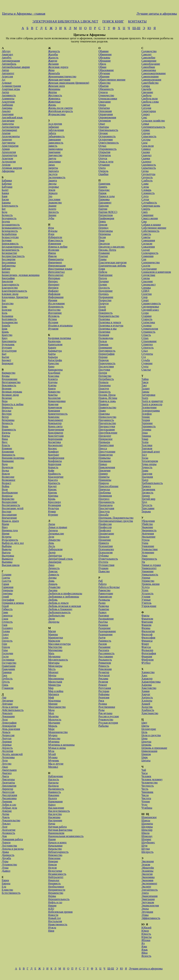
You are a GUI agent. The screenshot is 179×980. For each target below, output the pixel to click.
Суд (144, 357)
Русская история (108, 723)
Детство (7, 764)
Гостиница (8, 660)
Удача (145, 543)
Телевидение (149, 407)
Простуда (104, 511)
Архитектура (9, 155)
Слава (145, 184)
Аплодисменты (11, 136)
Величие (7, 398)
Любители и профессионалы (65, 593)
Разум (102, 638)
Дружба (6, 858)
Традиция (147, 477)
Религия (103, 682)
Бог (4, 300)
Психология (105, 552)
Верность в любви (13, 404)
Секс (144, 117)
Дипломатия (9, 786)
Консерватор (56, 433)
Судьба (146, 360)
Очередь (103, 171)
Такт (144, 385)
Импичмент (55, 262)
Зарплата (53, 171)
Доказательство (11, 820)
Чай (144, 770)
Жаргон (53, 61)
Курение (53, 515)
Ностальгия (55, 921)
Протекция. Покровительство (116, 518)
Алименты (8, 99)
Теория (146, 420)
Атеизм (6, 165)
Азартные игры (11, 89)
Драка (5, 852)
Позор (102, 307)
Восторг (7, 511)
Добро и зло (9, 805)
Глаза (5, 619)
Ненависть (54, 883)
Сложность (148, 193)
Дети (5, 760)
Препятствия (106, 445)
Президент (105, 436)
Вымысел (7, 559)
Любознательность (59, 612)
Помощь (103, 344)
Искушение (55, 313)
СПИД (145, 291)
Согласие (147, 244)
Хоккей (146, 704)
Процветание (106, 534)
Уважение (147, 527)
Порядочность (107, 363)
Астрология (9, 162)
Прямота (104, 543)
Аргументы (8, 143)
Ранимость (105, 641)
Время (6, 534)
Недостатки (55, 871)
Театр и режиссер (152, 404)
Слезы (145, 187)
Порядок (104, 360)
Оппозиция (105, 111)
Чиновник (147, 792)
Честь (145, 789)
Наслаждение (56, 808)
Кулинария (54, 505)
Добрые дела (9, 808)
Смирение (147, 215)
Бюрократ (8, 363)
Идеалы (53, 231)
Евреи (5, 880)
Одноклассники (108, 99)
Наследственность (59, 811)
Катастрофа (55, 360)
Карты (52, 354)
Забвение (53, 127)
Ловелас (53, 571)
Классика (54, 376)
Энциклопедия (150, 905)
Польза (103, 341)
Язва (144, 946)
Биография (8, 278)
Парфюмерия (106, 218)
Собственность (150, 231)
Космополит (55, 445)
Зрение (52, 215)
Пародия (103, 206)
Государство (9, 663)
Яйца (144, 953)
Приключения (107, 467)
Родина (103, 704)
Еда (4, 887)
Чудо (144, 805)
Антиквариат (9, 130)
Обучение (104, 73)
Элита (145, 893)
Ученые (146, 600)
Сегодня (146, 108)
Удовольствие (150, 549)
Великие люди (10, 395)
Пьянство (104, 571)
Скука (145, 171)
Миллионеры (56, 679)
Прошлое (104, 537)
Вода (5, 464)
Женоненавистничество (62, 76)
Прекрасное (105, 439)
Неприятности (57, 890)
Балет (5, 190)
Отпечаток (105, 155)
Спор (144, 297)
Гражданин (8, 669)
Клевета (53, 379)
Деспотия (7, 751)
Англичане (8, 121)
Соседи (146, 266)
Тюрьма (146, 511)
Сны (144, 221)
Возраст (6, 483)
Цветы (145, 726)
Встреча (7, 537)
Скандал (146, 155)
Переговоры (106, 231)
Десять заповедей (12, 754)
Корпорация (55, 439)
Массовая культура (59, 644)
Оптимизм (105, 121)
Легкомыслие (56, 534)
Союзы (146, 278)
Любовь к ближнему (60, 609)
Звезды (52, 184)
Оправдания (106, 114)
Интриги (53, 288)
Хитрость (147, 697)
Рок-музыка (105, 713)
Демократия (9, 726)
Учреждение (149, 606)
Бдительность (10, 206)
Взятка (6, 436)
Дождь (6, 817)
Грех (4, 675)
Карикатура (55, 351)
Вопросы (7, 496)
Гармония (8, 587)
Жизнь (52, 105)
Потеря (103, 373)
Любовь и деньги (58, 603)
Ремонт (103, 685)
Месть (52, 669)
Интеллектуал (56, 272)
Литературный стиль (60, 559)
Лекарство (54, 540)
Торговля (147, 448)
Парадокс (104, 190)
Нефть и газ (55, 902)
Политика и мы (108, 329)
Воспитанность (11, 505)
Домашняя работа (12, 839)
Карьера (53, 357)
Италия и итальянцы (60, 325)
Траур (145, 480)
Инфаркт (53, 291)
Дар (4, 697)
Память (103, 187)
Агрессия (7, 76)
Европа (6, 883)
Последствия (106, 366)
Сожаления (148, 247)
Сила (144, 143)
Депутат (7, 738)
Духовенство (9, 865)
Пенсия (103, 225)
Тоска (145, 458)
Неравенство (56, 893)
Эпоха (145, 909)
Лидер (52, 552)
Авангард (7, 54)
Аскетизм (7, 158)
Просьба (103, 515)
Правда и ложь (107, 401)
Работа (102, 584)
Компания (54, 411)
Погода (103, 278)
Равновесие (105, 597)
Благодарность (10, 284)
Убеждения (148, 521)
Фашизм (146, 625)
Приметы (104, 477)
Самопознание (150, 76)
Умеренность (149, 559)
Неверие (53, 861)
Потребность (106, 379)
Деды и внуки (10, 707)
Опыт (102, 124)
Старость (147, 319)
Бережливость (10, 244)
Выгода (6, 552)
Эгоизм (146, 865)
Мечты (52, 675)
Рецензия (104, 697)
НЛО (51, 909)
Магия (52, 631)
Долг (5, 827)
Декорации (8, 716)
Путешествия (106, 565)
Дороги (6, 842)
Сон (144, 259)
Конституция (56, 436)
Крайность (54, 474)
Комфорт (53, 452)
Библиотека (9, 266)
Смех (145, 212)
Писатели (104, 244)
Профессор (105, 527)
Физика (146, 628)
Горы (5, 650)
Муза (51, 751)
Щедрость (147, 852)
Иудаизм (53, 329)
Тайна (145, 379)
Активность (9, 95)
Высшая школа (11, 565)
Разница (103, 625)
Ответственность (109, 143)
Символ (146, 149)
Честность (148, 786)
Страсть (146, 335)
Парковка (104, 199)
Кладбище (54, 373)
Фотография (149, 653)
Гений (5, 597)
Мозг (51, 713)
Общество (104, 83)
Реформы (104, 694)
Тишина (146, 436)
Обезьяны (104, 58)
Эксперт (146, 887)
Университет (149, 568)
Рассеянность (106, 653)
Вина (5, 439)
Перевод (103, 228)
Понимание (105, 348)
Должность (8, 833)
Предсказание (107, 429)
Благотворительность (14, 291)
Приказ (103, 464)
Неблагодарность (58, 852)
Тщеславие (148, 508)
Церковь (146, 745)
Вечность (7, 423)
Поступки (104, 370)
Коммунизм (55, 407)
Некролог (54, 880)
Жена (51, 70)
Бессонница (9, 262)
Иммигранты (56, 259)
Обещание (105, 61)
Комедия (53, 404)
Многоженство (57, 707)
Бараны (6, 203)
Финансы (147, 641)
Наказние (54, 795)
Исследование (56, 303)
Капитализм (55, 344)
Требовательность (152, 483)
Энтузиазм (148, 902)
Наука (52, 824)
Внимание (8, 461)
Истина (52, 319)
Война (6, 486)
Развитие (104, 609)
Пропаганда (105, 505)
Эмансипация (149, 896)
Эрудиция (147, 912)
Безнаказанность (12, 228)
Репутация (105, 688)
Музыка (53, 757)
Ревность (104, 666)
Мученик (53, 760)
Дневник (7, 801)
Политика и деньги (110, 322)
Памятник (104, 184)
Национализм (56, 833)
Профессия (105, 524)
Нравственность (58, 924)
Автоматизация (11, 61)
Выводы (7, 549)
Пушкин (103, 568)
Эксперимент (149, 883)
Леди (51, 537)
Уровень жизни (150, 584)
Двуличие (7, 701)
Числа (145, 795)
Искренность (56, 307)
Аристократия (10, 146)
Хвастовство (149, 688)
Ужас (144, 556)
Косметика (54, 442)
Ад (3, 80)
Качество (53, 363)
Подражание (106, 297)
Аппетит (7, 139)
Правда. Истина (108, 398)
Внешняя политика (13, 458)
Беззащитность (11, 225)
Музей (52, 754)
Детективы (8, 757)
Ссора (145, 313)
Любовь (53, 600)
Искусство (54, 310)
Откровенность (108, 149)
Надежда (53, 786)
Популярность (107, 351)
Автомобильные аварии (16, 67)
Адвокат (7, 83)
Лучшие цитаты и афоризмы (157, 14)
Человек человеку (152, 779)
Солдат (146, 250)
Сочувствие (148, 275)
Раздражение (106, 619)
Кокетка (53, 395)
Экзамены (147, 871)
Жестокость (55, 95)
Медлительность (58, 660)
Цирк (145, 757)
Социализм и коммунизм (156, 272)
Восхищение (9, 515)
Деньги (6, 732)
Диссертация (9, 795)
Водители (8, 467)
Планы (102, 259)
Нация (52, 839)
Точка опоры (149, 464)
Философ (147, 634)
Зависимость (56, 143)
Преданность (106, 420)
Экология (147, 874)
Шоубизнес (148, 842)
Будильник (8, 344)
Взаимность (9, 429)
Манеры (53, 634)
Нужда (52, 928)
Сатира (146, 86)
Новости (53, 915)
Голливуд (7, 628)
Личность (54, 568)
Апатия (6, 133)
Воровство (8, 499)
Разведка (104, 606)
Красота (53, 480)
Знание (52, 206)
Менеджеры (55, 666)
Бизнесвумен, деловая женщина (21, 275)
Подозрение (105, 291)
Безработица (9, 234)
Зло (50, 196)
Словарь (146, 190)
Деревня (7, 742)
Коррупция (55, 464)
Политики (104, 332)
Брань (5, 332)
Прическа (104, 489)
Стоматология (150, 329)
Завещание (54, 139)
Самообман (148, 67)
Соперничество (151, 262)
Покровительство (109, 316)
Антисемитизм (11, 127)
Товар (145, 439)
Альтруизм (8, 102)
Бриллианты (9, 341)
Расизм (103, 644)
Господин (7, 653)
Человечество (150, 783)
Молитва (53, 716)
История (53, 322)
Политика (104, 319)
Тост (144, 455)
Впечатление (9, 518)
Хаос (144, 675)
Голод (5, 634)
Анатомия (8, 114)
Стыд (145, 351)
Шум (144, 846)
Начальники (55, 846)
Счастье (146, 370)
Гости (5, 656)
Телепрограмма (151, 411)
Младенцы (54, 701)
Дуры (5, 861)
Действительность (13, 710)
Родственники (107, 707)
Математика (55, 650)
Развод (102, 612)
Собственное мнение (154, 228)
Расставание (106, 656)
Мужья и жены (57, 748)
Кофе (51, 470)
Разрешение (105, 634)
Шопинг (146, 839)
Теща (145, 433)
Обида (102, 64)
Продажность (106, 502)
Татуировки (148, 395)
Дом (4, 836)
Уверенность (149, 530)
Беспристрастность (13, 256)
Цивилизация (149, 751)
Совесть (146, 234)
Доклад (6, 824)
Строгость (148, 348)
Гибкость (7, 609)
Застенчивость (57, 177)
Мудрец (53, 735)
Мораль (53, 726)
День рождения (11, 729)
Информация (56, 297)
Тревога (146, 486)
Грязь (5, 685)
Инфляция (54, 294)
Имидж (52, 256)
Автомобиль (9, 64)
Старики (146, 316)
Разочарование (107, 631)
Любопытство (56, 615)
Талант (146, 389)
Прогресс (104, 499)
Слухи (145, 199)
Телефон (146, 414)
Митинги (53, 694)
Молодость (55, 720)
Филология (148, 631)
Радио (102, 603)
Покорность (105, 313)
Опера (102, 105)
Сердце (146, 133)
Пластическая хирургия (112, 262)
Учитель (146, 603)
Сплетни (146, 294)
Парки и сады (107, 196)
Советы (146, 237)
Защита (52, 180)
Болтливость (9, 319)
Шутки (146, 849)
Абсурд (6, 51)
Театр (145, 398)
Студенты (147, 354)
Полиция (104, 335)
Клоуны (53, 382)
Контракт (54, 455)
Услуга (145, 587)
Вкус (5, 442)
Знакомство (55, 203)
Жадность (54, 51)
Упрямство (148, 581)
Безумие (7, 240)
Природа (104, 483)
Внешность (8, 455)
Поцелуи (104, 389)
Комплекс (54, 417)
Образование (106, 70)
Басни (5, 199)
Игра (51, 228)
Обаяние (103, 51)
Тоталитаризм (150, 461)
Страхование (149, 341)
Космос (53, 448)
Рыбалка (103, 726)
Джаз (5, 767)
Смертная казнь (151, 206)
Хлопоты (147, 701)
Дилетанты (8, 783)
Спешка (146, 288)
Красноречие (56, 477)
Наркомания (55, 801)
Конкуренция (56, 429)
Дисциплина (9, 798)
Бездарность (9, 218)
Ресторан (104, 691)
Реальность (105, 660)
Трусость (147, 505)
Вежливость (9, 385)
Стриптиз (147, 344)
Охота (102, 168)
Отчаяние (104, 165)
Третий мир (148, 499)
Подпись (104, 294)
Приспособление (108, 486)
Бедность (7, 215)
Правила (103, 404)
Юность (146, 934)
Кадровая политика (60, 338)
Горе (4, 644)
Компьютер (55, 423)
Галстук (6, 581)
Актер (5, 92)
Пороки (103, 357)
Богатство (8, 303)
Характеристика (151, 682)
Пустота (103, 562)
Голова (6, 631)
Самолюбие (148, 58)
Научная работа (57, 827)
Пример (103, 474)
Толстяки (147, 445)
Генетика (7, 593)
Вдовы (6, 376)
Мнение (53, 704)
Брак (5, 329)
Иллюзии (54, 250)
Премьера (104, 442)
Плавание (104, 253)
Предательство (107, 423)
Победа (103, 272)
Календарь (54, 341)
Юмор (145, 931)
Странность (148, 332)
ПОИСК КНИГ (113, 21)
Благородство (10, 288)
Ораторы (104, 127)
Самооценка (149, 70)
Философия (148, 638)
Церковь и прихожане (154, 748)
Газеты (6, 578)
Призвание (105, 461)
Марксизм (54, 641)
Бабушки (7, 187)
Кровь (52, 499)
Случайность (149, 203)
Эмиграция (148, 899)
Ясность (146, 956)
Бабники (7, 180)
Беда (4, 212)
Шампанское (149, 817)
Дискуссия (8, 792)
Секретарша (149, 111)
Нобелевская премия (60, 912)
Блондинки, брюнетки (15, 297)
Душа (5, 868)
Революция (105, 669)
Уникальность (150, 574)
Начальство (55, 849)
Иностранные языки (60, 269)
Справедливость (151, 303)
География (8, 600)
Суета (145, 366)
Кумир (52, 511)
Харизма (146, 685)
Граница (7, 672)
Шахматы (147, 824)
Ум (143, 562)
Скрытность (149, 168)
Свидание (147, 92)
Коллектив (54, 398)
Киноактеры (55, 370)
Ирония (53, 300)
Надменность (56, 789)
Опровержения (107, 117)
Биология (7, 281)
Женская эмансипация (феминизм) (69, 83)
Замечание (54, 152)
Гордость (7, 641)
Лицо (51, 565)
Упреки (146, 578)
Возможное (8, 480)
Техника (146, 429)
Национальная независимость (66, 836)
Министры (54, 685)
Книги (52, 389)
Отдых (102, 146)
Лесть (52, 546)
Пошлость (105, 392)
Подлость (104, 288)
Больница (7, 316)
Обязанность (106, 89)
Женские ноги (56, 86)
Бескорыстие (9, 253)
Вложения (8, 452)
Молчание (54, 723)
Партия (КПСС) (108, 212)
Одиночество (106, 95)
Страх (145, 338)
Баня (5, 196)
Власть (6, 445)
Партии (103, 209)
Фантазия (147, 622)
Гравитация (9, 666)
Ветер (5, 417)
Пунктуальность (108, 559)
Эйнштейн (148, 868)
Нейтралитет (56, 877)
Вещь (5, 426)
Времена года (10, 530)
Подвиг (103, 284)
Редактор (104, 672)
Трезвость (147, 493)
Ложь (51, 581)
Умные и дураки (151, 565)
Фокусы (146, 647)
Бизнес (6, 272)
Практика (104, 414)
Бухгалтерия (9, 351)
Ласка (52, 524)
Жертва (52, 92)
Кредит (52, 486)
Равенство (104, 590)
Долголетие (9, 830)
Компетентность (58, 414)
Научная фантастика (60, 830)
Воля (5, 489)
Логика (52, 578)
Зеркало (53, 193)
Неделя (52, 868)
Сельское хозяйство (153, 121)
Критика (53, 496)
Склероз (146, 162)
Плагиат (103, 256)
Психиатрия (106, 546)
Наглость (53, 779)
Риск (101, 701)
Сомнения (147, 256)
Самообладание (151, 64)
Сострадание (149, 269)
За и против (55, 124)
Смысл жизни (150, 218)
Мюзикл (53, 767)
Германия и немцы (13, 603)
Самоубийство (150, 83)
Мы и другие (56, 764)
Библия (6, 269)
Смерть (146, 209)
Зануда (52, 158)
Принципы (105, 480)
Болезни (7, 310)
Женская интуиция (59, 80)
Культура (53, 508)
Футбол (146, 663)
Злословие (54, 199)
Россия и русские (109, 716)
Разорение (105, 628)
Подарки (104, 281)
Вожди (6, 474)
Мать (51, 653)
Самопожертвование (154, 73)
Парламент (105, 203)
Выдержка (8, 556)
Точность (147, 467)
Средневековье (150, 307)
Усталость (147, 593)
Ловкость (54, 574)
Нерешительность (59, 899)
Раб (101, 581)
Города (6, 647)
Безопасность (10, 231)
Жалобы (53, 54)
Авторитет (8, 73)
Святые (146, 105)
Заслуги (53, 174)
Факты (145, 615)
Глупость (7, 622)
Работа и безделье (109, 587)
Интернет (54, 284)
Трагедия (147, 474)
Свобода (146, 95)
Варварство (9, 373)
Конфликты (55, 461)
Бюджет (6, 360)
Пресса (103, 448)
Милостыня (55, 682)
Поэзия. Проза (107, 395)
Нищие (52, 905)
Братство (7, 335)
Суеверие (147, 363)
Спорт (145, 300)
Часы (144, 773)
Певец (102, 221)
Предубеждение (108, 433)
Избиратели (55, 237)
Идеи (51, 234)
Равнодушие (106, 593)
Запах (51, 165)
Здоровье (53, 187)
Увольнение (148, 537)
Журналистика (57, 114)
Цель (144, 732)
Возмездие (8, 477)
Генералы (7, 590)
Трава (145, 470)
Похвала (103, 382)
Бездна (6, 221)
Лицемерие (55, 562)
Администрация (11, 86)
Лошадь (53, 584)
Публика (103, 556)
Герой (5, 606)
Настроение (55, 820)
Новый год (54, 918)
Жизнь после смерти (60, 108)
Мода (51, 710)
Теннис (146, 417)
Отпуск (103, 158)
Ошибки (103, 174)
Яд (143, 943)
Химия (145, 691)
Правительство (107, 407)
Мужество (54, 738)
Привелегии (105, 455)
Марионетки (56, 638)
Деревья (7, 745)
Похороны (105, 385)
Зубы (51, 218)
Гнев (5, 625)
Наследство (55, 814)
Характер (147, 679)
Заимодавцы (55, 149)
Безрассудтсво (10, 237)
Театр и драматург (152, 401)
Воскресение (9, 502)
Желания (53, 64)
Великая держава (12, 392)
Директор (7, 789)
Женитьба (54, 73)
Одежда (103, 92)
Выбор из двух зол (13, 543)
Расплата (104, 650)
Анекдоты (8, 124)
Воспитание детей (13, 508)
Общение (104, 76)
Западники (54, 162)
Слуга (145, 196)
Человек (146, 776)
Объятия (103, 86)
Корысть (53, 467)
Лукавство (54, 587)
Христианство (150, 713)
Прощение (105, 540)
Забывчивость (56, 136)
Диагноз (7, 773)
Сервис (146, 130)
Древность (8, 855)
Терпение (147, 423)
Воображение (10, 493)
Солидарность (150, 253)
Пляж (102, 269)
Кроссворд (54, 502)
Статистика (148, 322)
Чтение (146, 801)
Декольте (7, 713)
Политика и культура (111, 325)
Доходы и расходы (13, 849)
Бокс (5, 307)
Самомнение (149, 61)
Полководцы (106, 338)
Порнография (106, 354)
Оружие (103, 133)
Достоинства (9, 846)
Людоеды (54, 622)
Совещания (148, 240)
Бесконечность (10, 250)
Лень (51, 543)
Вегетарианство (11, 382)
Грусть (6, 682)
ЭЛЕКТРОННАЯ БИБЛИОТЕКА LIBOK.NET (65, 21)
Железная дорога (58, 67)
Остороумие (106, 139)
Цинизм (146, 754)
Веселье (7, 411)
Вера (5, 401)
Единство (7, 890)
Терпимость (148, 426)
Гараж (5, 584)
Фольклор (147, 650)
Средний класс (150, 310)
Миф (51, 697)
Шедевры (147, 827)
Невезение (54, 858)
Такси (145, 382)
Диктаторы (8, 779)
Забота (52, 133)
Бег (4, 209)
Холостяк (147, 707)
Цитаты (146, 760)
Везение (7, 389)
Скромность (149, 165)
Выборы (7, 546)
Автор (5, 70)
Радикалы (104, 600)
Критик (53, 493)
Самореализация (151, 80)
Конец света (55, 426)
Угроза (145, 540)
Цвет (144, 723)
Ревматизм (105, 663)
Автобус (7, 58)
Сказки (146, 152)
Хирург (146, 694)
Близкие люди (10, 294)
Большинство (10, 322)
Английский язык (12, 117)
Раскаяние (104, 647)
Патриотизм (106, 215)
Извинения (55, 244)
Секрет (146, 114)
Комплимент (56, 420)
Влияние (7, 448)
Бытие (6, 357)
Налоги (52, 798)
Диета (5, 776)
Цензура (146, 742)
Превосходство (107, 417)
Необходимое (56, 887)
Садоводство (149, 51)
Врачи (5, 524)
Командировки (57, 401)
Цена (144, 738)
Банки (5, 193)
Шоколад (147, 836)
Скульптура (148, 174)
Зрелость (53, 212)
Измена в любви (58, 247)
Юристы (146, 937)
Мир (51, 688)
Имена (52, 253)
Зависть (53, 146)
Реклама (103, 679)
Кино (51, 366)
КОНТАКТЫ (137, 21)
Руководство (106, 720)
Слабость (147, 180)
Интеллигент (56, 275)
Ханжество (148, 672)
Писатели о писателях (111, 247)
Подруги (103, 303)
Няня (51, 931)
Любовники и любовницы (64, 597)
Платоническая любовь (112, 266)
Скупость (147, 177)
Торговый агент (151, 452)
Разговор (104, 615)
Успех (145, 590)
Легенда (53, 530)
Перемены (105, 234)
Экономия (147, 880)
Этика (145, 915)
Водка (5, 470)
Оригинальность (108, 130)
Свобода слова (150, 102)
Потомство (105, 376)
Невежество (55, 855)
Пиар (101, 240)
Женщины (54, 89)
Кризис (52, 489)
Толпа (145, 442)
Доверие (7, 811)
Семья (145, 124)
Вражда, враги (10, 521)
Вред (5, 527)
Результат (104, 675)
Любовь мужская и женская (65, 606)
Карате (52, 348)
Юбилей (146, 928)
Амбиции (7, 105)
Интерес (53, 281)
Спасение (147, 281)
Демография (9, 723)
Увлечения (148, 534)
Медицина (54, 656)
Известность (56, 240)
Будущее (7, 348)
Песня (102, 237)
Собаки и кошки (151, 225)
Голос (5, 638)
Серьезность (149, 136)
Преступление (107, 452)
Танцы (145, 392)
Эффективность (151, 918)
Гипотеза (7, 615)
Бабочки (7, 184)
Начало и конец (57, 842)
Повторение (105, 275)
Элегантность (150, 890)
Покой (102, 310)
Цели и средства (151, 735)
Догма (5, 814)
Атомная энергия (12, 168)
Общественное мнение (112, 80)
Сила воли (148, 146)
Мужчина (54, 742)
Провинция (105, 496)
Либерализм (55, 549)
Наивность (54, 792)
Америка (7, 108)
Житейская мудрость (60, 111)
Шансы (146, 820)
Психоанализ (106, 549)
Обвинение (105, 54)
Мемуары (54, 663)
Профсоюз (105, 530)
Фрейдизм (147, 660)
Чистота (146, 798)
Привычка (104, 458)
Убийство (147, 524)
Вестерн (7, 414)
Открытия (104, 152)
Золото (52, 209)
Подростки (105, 300)
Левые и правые (58, 527)
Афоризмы (8, 171)
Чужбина (147, 808)
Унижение (147, 571)
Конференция (56, 458)
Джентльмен (9, 770)
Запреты (53, 168)
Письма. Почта (107, 250)
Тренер (146, 496)
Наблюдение (56, 776)
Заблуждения (56, 130)
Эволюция (148, 861)
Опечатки (104, 108)
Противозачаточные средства (116, 521)
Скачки (146, 158)
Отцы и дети (106, 162)
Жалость (53, 58)
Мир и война (56, 691)
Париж (102, 193)
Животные (54, 102)
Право (102, 411)
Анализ (6, 111)
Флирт (145, 644)
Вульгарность (10, 540)
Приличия (104, 470)
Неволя (52, 865)
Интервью (54, 278)
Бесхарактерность (12, 247)
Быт (4, 354)
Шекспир (147, 830)
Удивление (148, 546)
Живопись (54, 99)
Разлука (103, 622)
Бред (5, 338)
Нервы (52, 896)
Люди (51, 619)
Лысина (53, 590)
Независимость (57, 874)
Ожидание (105, 102)
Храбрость (148, 710)
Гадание (7, 574)
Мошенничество (58, 732)
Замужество (55, 155)
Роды (101, 710)
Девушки (7, 704)
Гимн (5, 612)
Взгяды (6, 433)
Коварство (54, 392)
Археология (9, 152)
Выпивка (7, 562)
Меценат (53, 672)
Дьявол (6, 871)
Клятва (52, 385)
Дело (5, 720)
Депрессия (8, 735)
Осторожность (107, 136)
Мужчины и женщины (61, 745)
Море (51, 729)
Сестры (146, 139)
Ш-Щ (136, 28)
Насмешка (54, 817)
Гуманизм (8, 688)
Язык (145, 950)
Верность (7, 407)
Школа (145, 833)
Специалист (148, 284)
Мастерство (55, 647)
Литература (55, 556)
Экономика (148, 877)
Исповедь (54, 316)
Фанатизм (147, 619)
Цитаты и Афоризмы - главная (24, 14)
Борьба (6, 325)
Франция (147, 656)
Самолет (146, 54)
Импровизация (57, 266)
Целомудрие (149, 729)
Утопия (146, 597)
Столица (146, 325)
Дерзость (7, 748)
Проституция (106, 508)
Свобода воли (150, 99)
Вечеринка (8, 420)
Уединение (148, 552)
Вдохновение (10, 379)
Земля (52, 190)
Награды (53, 783)
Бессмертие (9, 259)
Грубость (7, 679)
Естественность (11, 893)
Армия (6, 149)
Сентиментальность (153, 127)
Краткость (54, 483)
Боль (5, 313)
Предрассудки (107, 426)
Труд (144, 502)
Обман (102, 67)
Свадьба (146, 89)
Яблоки (146, 940)
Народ (52, 805)
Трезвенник (148, 489)
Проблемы (105, 493)
